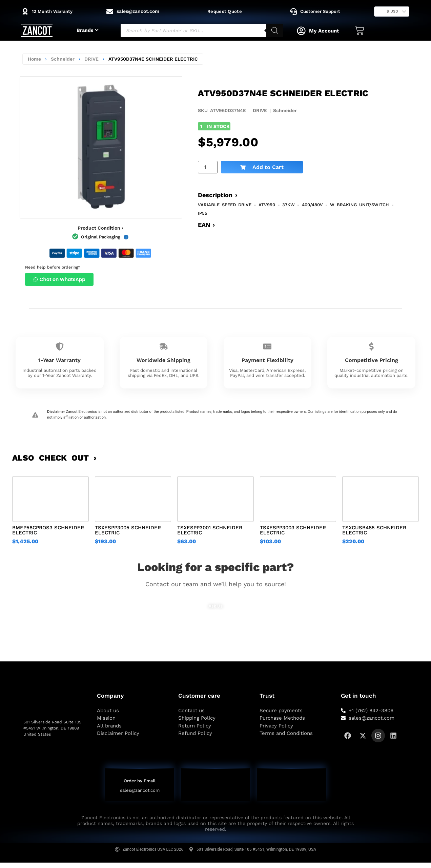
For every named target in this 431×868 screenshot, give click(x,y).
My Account (324, 31)
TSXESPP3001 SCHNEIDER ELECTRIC (210, 530)
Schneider (63, 59)
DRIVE (91, 59)
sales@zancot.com (140, 791)
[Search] (275, 30)
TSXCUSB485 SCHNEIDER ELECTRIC (374, 530)
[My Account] (301, 31)
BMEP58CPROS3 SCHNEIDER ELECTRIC (48, 530)
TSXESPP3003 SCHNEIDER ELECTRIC (293, 530)
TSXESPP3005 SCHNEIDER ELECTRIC (128, 530)
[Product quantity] (208, 167)
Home (34, 59)
